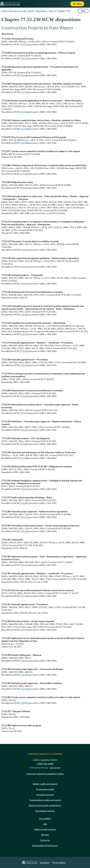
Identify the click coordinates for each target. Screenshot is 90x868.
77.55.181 (24, 531)
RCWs (31, 11)
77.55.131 (24, 267)
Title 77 (52, 11)
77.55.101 (24, 58)
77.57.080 (24, 458)
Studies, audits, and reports (45, 784)
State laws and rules (18, 11)
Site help (45, 835)
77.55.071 (24, 703)
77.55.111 (24, 517)
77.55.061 (24, 75)
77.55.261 (24, 250)
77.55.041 (24, 661)
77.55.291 (24, 284)
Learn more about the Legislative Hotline (45, 774)
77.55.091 (24, 503)
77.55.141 (24, 396)
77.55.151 (24, 430)
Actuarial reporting (45, 795)
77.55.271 (24, 489)
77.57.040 (24, 143)
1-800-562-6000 (45, 764)
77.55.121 (24, 565)
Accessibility (45, 819)
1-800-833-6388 (55, 768)
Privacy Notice (59, 862)
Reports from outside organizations (45, 805)
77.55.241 (24, 444)
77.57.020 (24, 112)
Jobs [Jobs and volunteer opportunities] (45, 824)
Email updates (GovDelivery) (45, 845)
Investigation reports (45, 811)
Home (4, 11)
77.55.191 (24, 334)
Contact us (45, 840)
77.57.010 (24, 92)
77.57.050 (24, 174)
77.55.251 (24, 188)
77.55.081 (24, 315)
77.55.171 (24, 413)
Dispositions (41, 11)
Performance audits (45, 789)
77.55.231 (24, 689)
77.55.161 (24, 675)
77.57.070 (24, 630)
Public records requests (45, 829)
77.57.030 (24, 129)
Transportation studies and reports (45, 800)
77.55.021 (60, 213)
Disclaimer (45, 862)
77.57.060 (24, 596)
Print (83, 11)
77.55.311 (24, 365)
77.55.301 (24, 351)
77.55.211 (24, 44)
